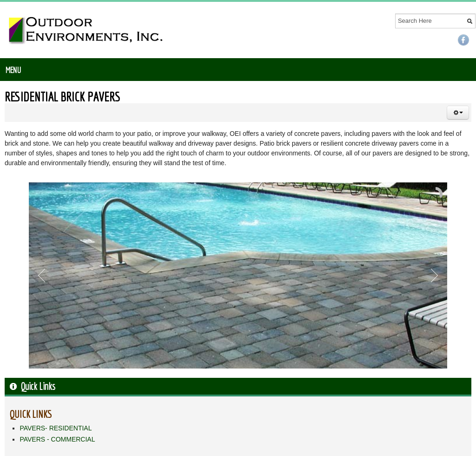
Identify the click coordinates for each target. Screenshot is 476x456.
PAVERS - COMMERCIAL (57, 439)
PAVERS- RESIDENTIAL (56, 428)
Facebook (463, 40)
